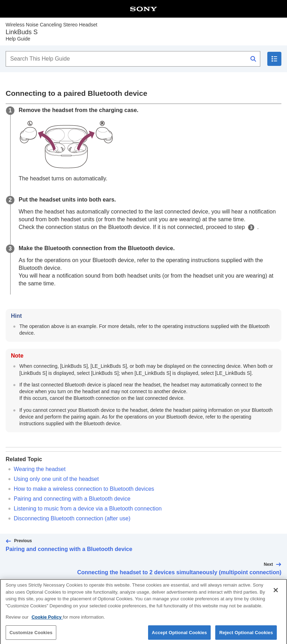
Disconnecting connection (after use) (72, 518)
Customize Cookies (31, 635)
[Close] (276, 593)
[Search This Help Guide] (133, 59)
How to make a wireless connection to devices (84, 489)
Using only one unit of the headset (56, 479)
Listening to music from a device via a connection (88, 509)
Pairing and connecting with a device (72, 499)
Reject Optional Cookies (246, 635)
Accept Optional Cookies (180, 635)
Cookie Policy (47, 620)
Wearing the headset (40, 469)
